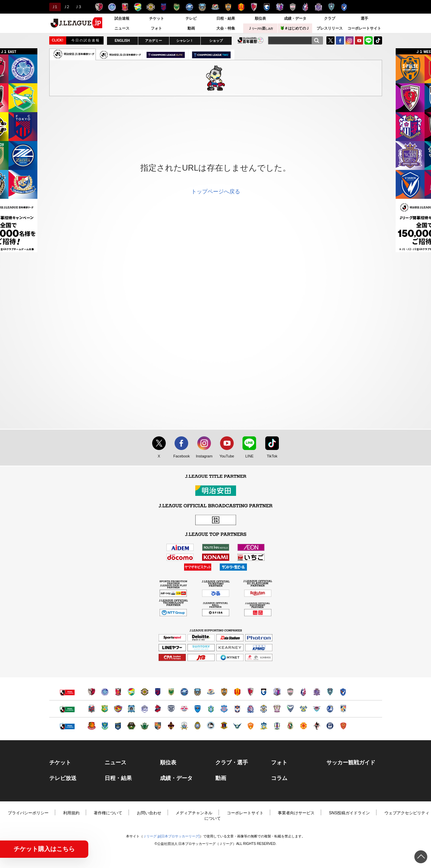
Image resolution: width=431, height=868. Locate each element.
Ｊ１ (54, 7)
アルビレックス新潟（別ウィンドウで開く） (237, 709)
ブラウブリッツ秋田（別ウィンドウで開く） (131, 709)
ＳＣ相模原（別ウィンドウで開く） (131, 726)
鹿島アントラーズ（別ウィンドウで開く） (92, 692)
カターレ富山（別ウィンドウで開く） (250, 709)
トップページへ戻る (216, 192)
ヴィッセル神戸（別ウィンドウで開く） (290, 692)
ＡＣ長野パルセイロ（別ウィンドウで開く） (158, 726)
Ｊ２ (66, 7)
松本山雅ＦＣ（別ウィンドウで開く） (145, 726)
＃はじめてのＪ (295, 28)
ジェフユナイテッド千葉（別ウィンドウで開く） (131, 692)
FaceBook (340, 40)
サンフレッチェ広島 (318, 7)
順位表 (260, 18)
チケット (157, 18)
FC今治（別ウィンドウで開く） (303, 709)
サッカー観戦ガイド (351, 763)
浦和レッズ (125, 7)
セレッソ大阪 (280, 7)
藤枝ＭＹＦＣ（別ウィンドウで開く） (277, 709)
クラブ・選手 (232, 763)
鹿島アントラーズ (99, 7)
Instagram (349, 40)
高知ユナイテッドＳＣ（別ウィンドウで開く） (290, 726)
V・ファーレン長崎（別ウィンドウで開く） (343, 692)
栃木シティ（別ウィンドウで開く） (171, 709)
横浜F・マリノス (215, 7)
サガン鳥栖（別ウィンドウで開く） (317, 709)
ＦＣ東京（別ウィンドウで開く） (158, 692)
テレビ (191, 18)
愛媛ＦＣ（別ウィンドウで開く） (277, 726)
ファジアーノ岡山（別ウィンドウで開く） (303, 692)
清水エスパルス (228, 7)
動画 (191, 28)
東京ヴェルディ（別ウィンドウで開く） (171, 692)
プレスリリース (330, 28)
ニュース (122, 28)
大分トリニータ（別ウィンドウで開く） (330, 709)
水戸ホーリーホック (112, 7)
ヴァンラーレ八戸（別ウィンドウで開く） (105, 709)
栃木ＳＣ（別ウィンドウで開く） (105, 726)
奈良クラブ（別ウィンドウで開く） (224, 726)
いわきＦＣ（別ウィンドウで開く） (158, 709)
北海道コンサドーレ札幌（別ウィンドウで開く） (92, 709)
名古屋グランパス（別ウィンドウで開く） (237, 692)
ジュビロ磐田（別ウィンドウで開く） (264, 709)
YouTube (359, 40)
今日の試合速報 (86, 40)
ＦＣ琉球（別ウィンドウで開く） (343, 726)
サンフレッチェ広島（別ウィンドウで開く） (317, 692)
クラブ (330, 18)
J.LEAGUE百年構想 (250, 40)
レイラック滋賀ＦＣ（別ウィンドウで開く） (197, 726)
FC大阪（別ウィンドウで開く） (211, 726)
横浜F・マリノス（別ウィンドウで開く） (211, 692)
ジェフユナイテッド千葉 (138, 7)
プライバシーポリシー (28, 813)
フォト (156, 28)
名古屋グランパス (241, 7)
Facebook (180, 456)
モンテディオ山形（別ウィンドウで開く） (145, 709)
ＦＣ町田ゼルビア (189, 7)
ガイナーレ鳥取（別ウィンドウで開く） (237, 726)
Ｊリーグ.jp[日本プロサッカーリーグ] (171, 836)
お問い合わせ (149, 813)
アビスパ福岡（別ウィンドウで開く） (330, 692)
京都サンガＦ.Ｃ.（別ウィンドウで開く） (250, 692)
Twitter (330, 40)
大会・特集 (226, 28)
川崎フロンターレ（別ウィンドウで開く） (197, 692)
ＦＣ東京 (164, 7)
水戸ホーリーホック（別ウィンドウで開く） (105, 692)
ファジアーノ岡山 (306, 7)
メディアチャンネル (194, 813)
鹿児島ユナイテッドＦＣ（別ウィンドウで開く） (330, 726)
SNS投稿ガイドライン (350, 813)
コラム (279, 778)
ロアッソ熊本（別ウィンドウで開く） (317, 726)
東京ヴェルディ (176, 7)
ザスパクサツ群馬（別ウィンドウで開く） (118, 726)
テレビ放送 (63, 778)
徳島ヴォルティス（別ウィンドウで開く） (290, 709)
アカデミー (154, 41)
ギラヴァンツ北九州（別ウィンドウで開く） (303, 726)
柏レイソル (151, 7)
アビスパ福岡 (331, 7)
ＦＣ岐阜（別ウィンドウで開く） (184, 726)
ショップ (216, 41)
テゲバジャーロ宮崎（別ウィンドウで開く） (343, 709)
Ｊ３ (78, 7)
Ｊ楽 (261, 28)
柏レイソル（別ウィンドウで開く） (145, 692)
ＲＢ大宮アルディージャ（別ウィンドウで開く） (184, 709)
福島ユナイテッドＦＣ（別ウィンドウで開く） (92, 726)
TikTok (378, 40)
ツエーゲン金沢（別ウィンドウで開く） (171, 726)
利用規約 (71, 813)
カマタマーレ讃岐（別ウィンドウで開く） (264, 726)
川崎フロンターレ (202, 7)
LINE (369, 40)
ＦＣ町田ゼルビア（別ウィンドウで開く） (184, 692)
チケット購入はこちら (44, 849)
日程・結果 (226, 18)
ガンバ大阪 (267, 7)
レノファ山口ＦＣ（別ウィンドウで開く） (250, 726)
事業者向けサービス (296, 813)
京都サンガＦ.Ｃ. (254, 7)
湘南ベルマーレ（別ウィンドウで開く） (211, 709)
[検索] (317, 40)
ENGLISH (122, 41)
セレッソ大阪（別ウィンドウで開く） (277, 692)
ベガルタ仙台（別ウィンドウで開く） (118, 709)
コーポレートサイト (364, 28)
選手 (364, 18)
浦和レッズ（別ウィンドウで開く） (118, 692)
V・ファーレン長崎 (344, 7)
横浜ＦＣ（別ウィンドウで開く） (197, 709)
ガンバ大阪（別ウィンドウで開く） (264, 692)
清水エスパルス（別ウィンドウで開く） (224, 692)
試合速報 (122, 18)
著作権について (108, 813)
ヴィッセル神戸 (293, 7)
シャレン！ (185, 41)
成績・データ (295, 18)
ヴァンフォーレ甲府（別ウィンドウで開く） (224, 709)
